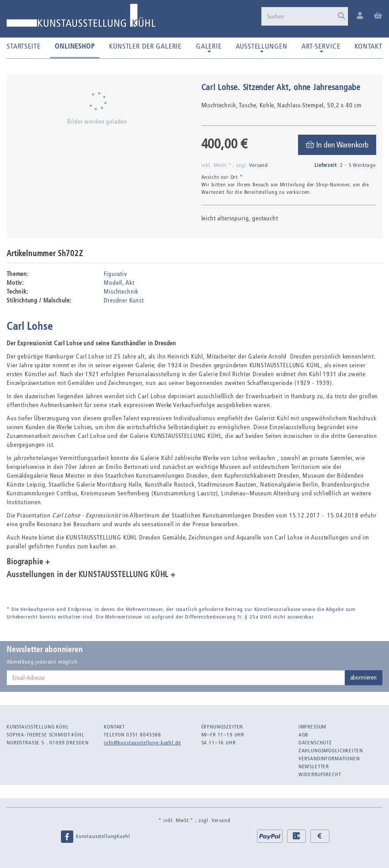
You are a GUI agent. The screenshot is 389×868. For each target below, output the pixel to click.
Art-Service (321, 47)
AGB (304, 735)
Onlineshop (75, 46)
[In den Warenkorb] (337, 145)
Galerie (209, 47)
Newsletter (314, 766)
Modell (113, 283)
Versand (259, 165)
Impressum (313, 727)
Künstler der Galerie (145, 46)
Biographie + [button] (28, 562)
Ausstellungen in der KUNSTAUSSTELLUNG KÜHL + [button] (91, 575)
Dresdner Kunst (124, 300)
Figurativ (115, 274)
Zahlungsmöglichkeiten (331, 751)
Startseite (23, 46)
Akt (130, 283)
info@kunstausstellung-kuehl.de (142, 743)
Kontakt (368, 46)
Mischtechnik (121, 292)
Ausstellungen (261, 47)
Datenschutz (315, 743)
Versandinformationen (329, 759)
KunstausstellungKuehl (95, 837)
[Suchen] (305, 16)
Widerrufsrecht (320, 774)
